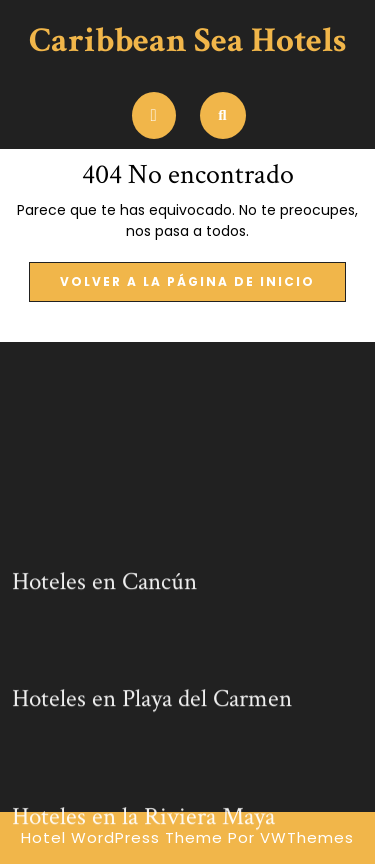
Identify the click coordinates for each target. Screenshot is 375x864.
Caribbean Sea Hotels (187, 40)
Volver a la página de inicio (203, 287)
